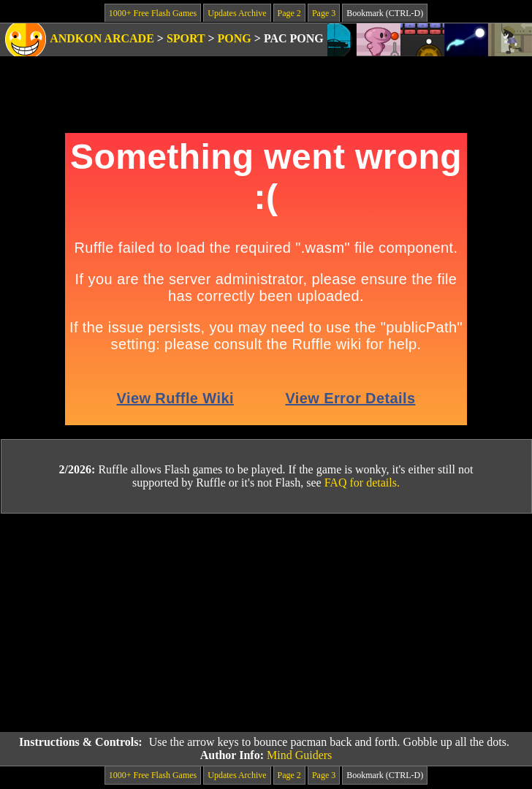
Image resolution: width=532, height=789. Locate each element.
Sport (186, 38)
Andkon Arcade (102, 38)
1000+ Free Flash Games (153, 13)
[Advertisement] (266, 623)
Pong (235, 38)
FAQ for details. (362, 483)
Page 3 (324, 13)
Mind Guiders (299, 755)
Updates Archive (237, 13)
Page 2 (289, 13)
